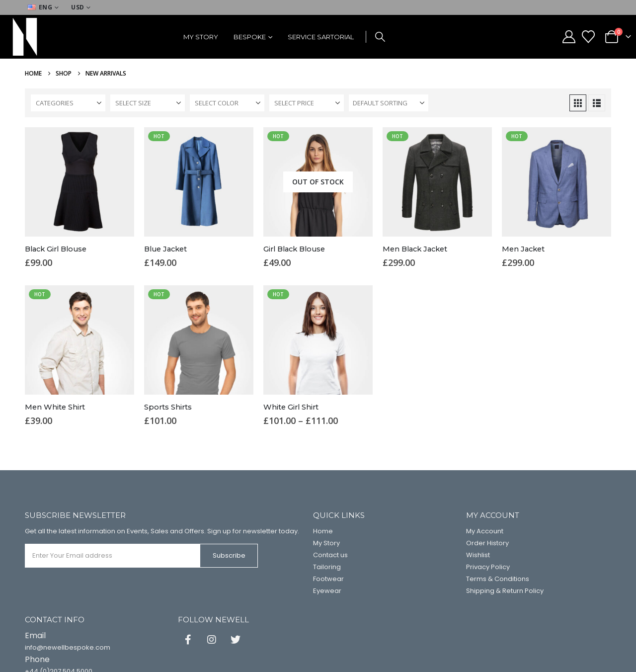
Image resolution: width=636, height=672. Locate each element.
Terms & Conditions (498, 579)
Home (323, 531)
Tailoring (327, 567)
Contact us (330, 555)
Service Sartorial (321, 37)
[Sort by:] (389, 103)
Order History (487, 543)
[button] (380, 37)
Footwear (328, 579)
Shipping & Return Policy (505, 591)
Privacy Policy (488, 567)
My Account (485, 531)
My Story (201, 37)
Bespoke (250, 37)
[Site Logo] (25, 37)
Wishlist (478, 555)
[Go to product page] (79, 182)
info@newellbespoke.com (68, 647)
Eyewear (327, 591)
